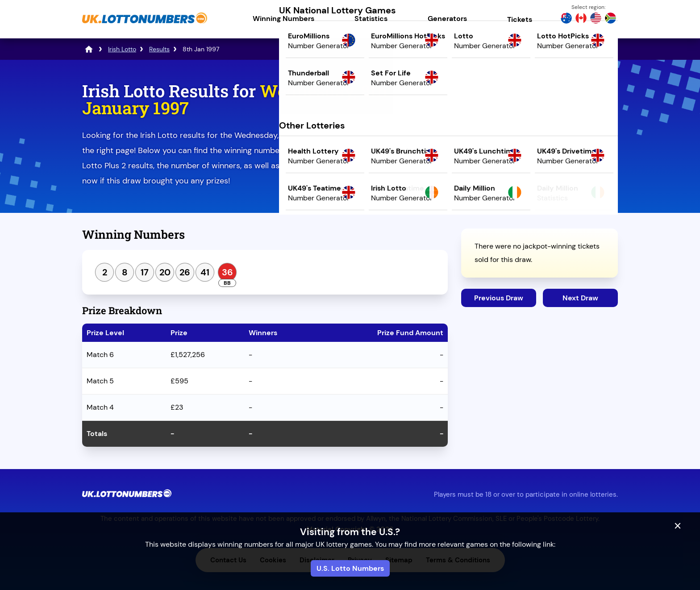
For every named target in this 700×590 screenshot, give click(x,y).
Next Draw (580, 298)
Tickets (520, 19)
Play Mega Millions (540, 159)
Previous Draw (499, 298)
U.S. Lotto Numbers (350, 568)
